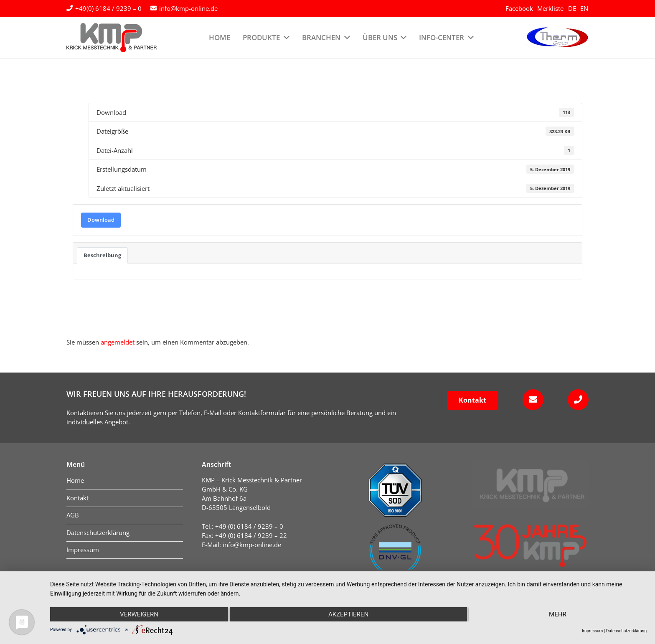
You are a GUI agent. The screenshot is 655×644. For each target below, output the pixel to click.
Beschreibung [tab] (102, 255)
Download (101, 220)
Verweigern (139, 614)
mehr (558, 614)
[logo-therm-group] (557, 38)
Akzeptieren (348, 614)
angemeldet (118, 342)
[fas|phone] (575, 400)
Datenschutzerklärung (626, 631)
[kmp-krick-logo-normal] (112, 38)
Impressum (592, 631)
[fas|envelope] (530, 400)
